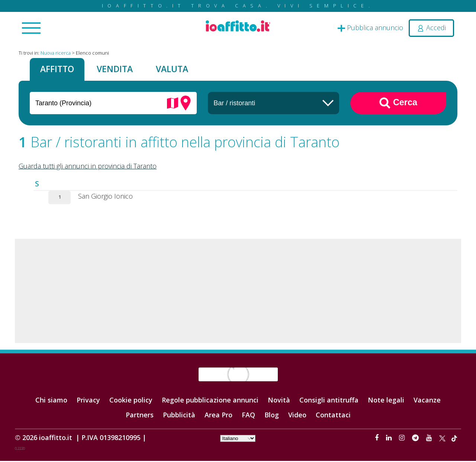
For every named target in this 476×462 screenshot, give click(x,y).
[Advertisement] (238, 292)
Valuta (178, 70)
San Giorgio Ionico (105, 197)
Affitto (58, 70)
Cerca (398, 104)
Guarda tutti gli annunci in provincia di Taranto (88, 167)
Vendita (119, 70)
